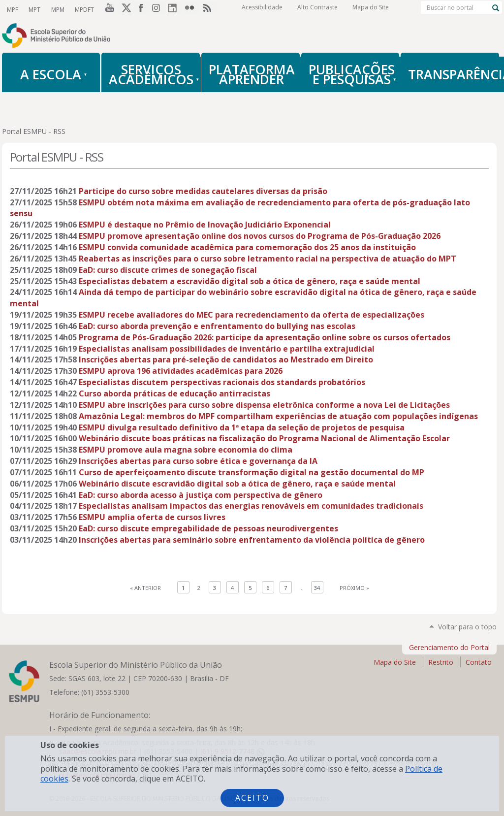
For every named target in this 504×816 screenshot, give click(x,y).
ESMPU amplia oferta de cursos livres (152, 517)
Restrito (441, 662)
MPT (34, 9)
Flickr (192, 9)
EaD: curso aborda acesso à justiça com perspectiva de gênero (201, 495)
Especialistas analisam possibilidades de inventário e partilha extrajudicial (227, 349)
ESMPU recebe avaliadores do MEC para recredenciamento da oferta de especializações (252, 315)
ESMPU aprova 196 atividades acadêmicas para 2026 (181, 371)
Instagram (158, 9)
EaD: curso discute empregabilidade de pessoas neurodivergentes (208, 528)
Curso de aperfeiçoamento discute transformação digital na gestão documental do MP (252, 472)
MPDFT (82, 9)
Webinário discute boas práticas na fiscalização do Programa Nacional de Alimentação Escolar (264, 438)
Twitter (125, 9)
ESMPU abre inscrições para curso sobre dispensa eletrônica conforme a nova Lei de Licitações (264, 405)
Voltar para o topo (467, 627)
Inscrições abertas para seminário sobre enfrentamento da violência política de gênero (252, 540)
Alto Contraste (317, 10)
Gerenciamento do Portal (449, 647)
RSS (209, 9)
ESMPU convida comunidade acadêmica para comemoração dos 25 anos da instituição (247, 247)
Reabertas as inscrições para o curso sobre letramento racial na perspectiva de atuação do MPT (268, 259)
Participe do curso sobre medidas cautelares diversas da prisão (203, 191)
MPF (13, 9)
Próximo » (354, 588)
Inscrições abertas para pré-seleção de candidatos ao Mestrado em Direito (226, 359)
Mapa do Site (371, 10)
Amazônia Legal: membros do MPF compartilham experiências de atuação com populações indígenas (278, 416)
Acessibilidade (262, 10)
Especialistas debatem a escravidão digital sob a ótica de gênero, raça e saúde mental (250, 281)
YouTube (108, 9)
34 (317, 588)
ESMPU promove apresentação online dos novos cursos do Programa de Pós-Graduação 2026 (260, 236)
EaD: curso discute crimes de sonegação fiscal (168, 270)
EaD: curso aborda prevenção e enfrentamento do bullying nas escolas (217, 326)
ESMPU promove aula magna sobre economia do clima (186, 450)
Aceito (252, 798)
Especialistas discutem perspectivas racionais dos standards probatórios (222, 382)
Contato (479, 662)
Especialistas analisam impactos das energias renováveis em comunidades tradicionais (251, 506)
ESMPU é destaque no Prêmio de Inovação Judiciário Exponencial (205, 225)
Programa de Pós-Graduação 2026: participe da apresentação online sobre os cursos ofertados (265, 337)
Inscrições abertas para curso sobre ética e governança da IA (198, 461)
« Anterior (145, 588)
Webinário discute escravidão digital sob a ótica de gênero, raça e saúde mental (237, 484)
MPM (56, 9)
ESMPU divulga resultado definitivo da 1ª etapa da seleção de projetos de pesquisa (242, 427)
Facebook (142, 9)
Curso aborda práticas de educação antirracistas (174, 393)
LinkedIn (175, 9)
